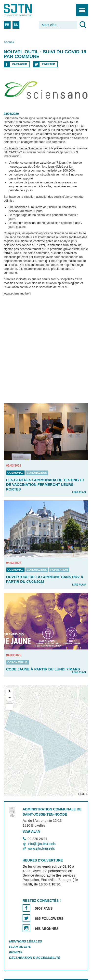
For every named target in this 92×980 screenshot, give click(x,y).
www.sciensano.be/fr (18, 294)
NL (16, 25)
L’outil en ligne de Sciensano (23, 149)
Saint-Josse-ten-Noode (25, 10)
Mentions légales (26, 941)
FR (7, 25)
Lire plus (79, 492)
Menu (81, 7)
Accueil (9, 42)
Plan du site (20, 947)
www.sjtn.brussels (41, 848)
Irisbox (16, 952)
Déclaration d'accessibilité (35, 958)
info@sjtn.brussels (42, 844)
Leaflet (83, 794)
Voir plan (31, 832)
